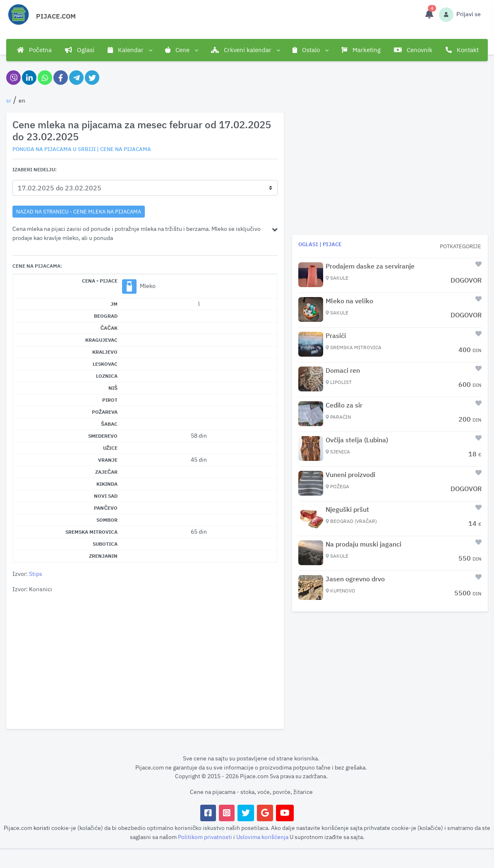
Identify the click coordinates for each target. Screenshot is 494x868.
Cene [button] (181, 50)
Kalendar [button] (130, 50)
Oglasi (80, 50)
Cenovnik (413, 50)
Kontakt (462, 50)
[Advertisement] (145, 662)
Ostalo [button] (310, 50)
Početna (34, 50)
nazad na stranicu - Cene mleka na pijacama (79, 211)
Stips (36, 574)
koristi (42, 828)
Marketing (361, 50)
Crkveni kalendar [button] (245, 50)
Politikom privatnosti (206, 837)
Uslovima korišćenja (263, 837)
